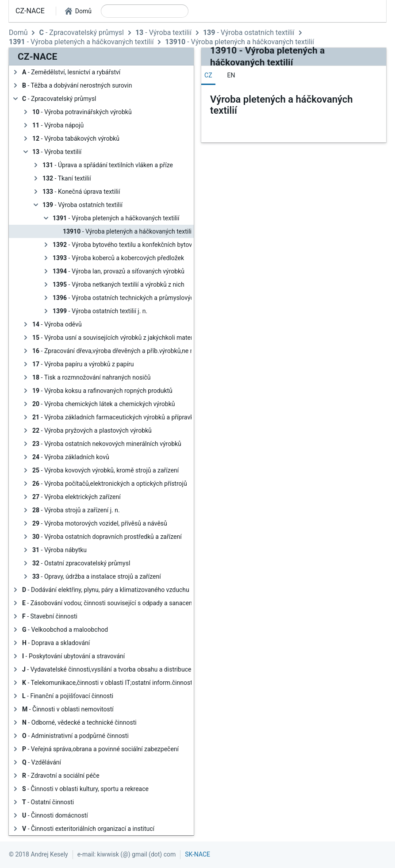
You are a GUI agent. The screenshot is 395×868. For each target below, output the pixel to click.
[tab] (208, 75)
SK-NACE (197, 854)
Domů (18, 33)
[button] (78, 11)
